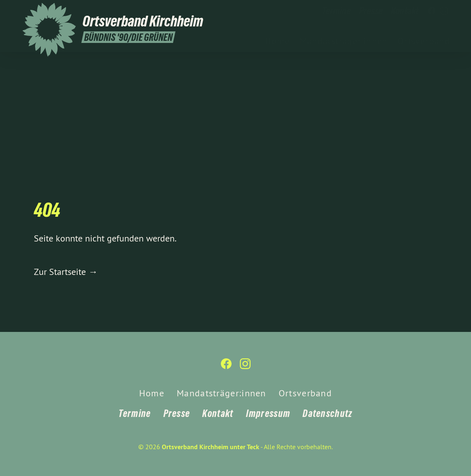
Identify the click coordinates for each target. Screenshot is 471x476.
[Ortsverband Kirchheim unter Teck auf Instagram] (444, 11)
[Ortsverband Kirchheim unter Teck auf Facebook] (432, 11)
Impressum (268, 413)
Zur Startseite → (66, 272)
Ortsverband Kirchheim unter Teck (211, 447)
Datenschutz (327, 413)
